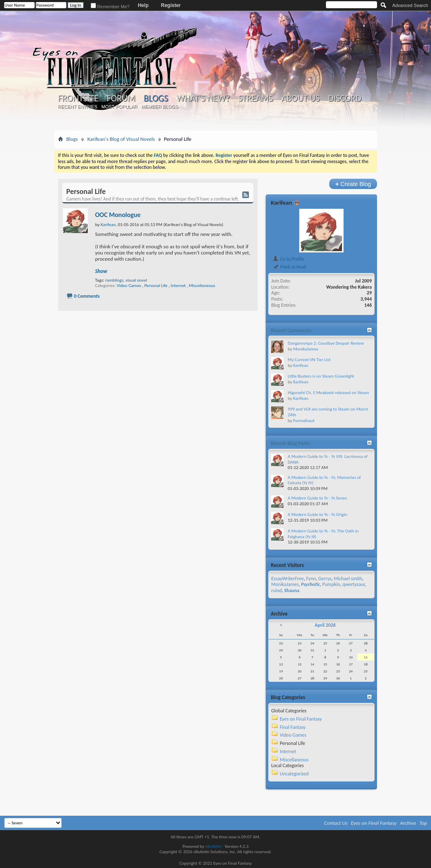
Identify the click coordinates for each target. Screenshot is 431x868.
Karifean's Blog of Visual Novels (121, 139)
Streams (256, 98)
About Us (301, 98)
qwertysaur (354, 584)
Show (101, 271)
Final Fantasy (293, 727)
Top (423, 823)
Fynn (311, 579)
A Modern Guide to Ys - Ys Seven (317, 498)
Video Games (129, 286)
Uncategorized (294, 774)
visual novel (136, 280)
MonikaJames (306, 349)
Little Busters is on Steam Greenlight (321, 376)
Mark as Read (289, 267)
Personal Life (156, 286)
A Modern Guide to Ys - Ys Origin (317, 514)
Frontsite (78, 98)
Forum (121, 98)
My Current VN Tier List (309, 360)
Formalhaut (304, 421)
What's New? (203, 98)
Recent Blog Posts (290, 443)
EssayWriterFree (287, 579)
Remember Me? (110, 7)
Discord (345, 98)
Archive (408, 823)
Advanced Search (410, 5)
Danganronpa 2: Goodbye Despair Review (326, 343)
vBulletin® (214, 846)
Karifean (281, 203)
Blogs (156, 98)
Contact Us (336, 823)
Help (143, 5)
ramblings (114, 280)
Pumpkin (331, 584)
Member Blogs (160, 107)
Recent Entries (77, 107)
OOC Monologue (118, 215)
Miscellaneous (202, 286)
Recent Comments (291, 330)
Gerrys (325, 579)
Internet (178, 286)
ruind (276, 590)
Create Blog (353, 184)
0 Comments (87, 296)
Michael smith (348, 579)
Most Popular (119, 107)
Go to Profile (288, 259)
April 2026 (325, 625)
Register (171, 5)
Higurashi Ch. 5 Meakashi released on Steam (328, 393)
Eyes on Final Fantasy (301, 719)
